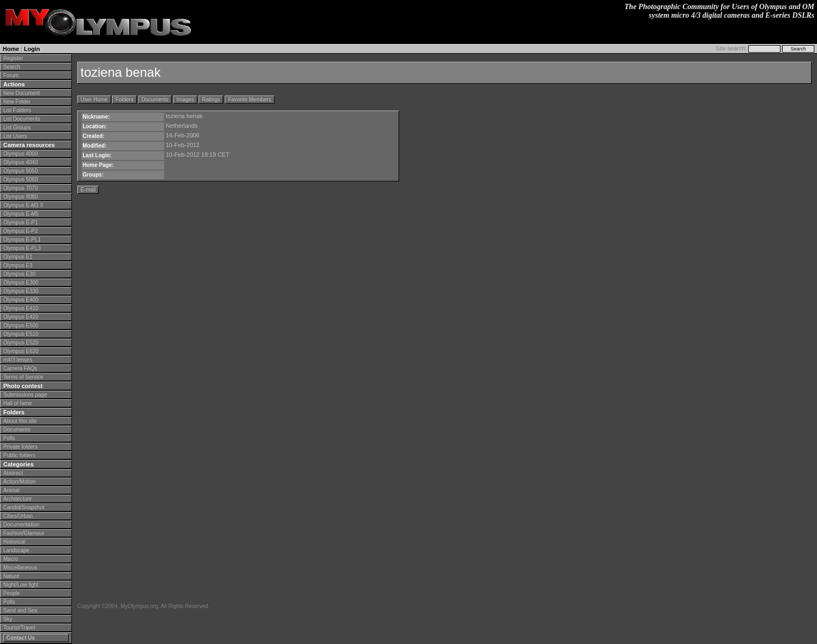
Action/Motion (20, 482)
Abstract (13, 473)
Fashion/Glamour (24, 533)
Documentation (21, 525)
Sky (8, 619)
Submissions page (25, 395)
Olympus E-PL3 (22, 248)
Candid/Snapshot (24, 507)
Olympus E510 (21, 334)
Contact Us (21, 638)
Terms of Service (23, 377)
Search (12, 67)
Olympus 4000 (20, 154)
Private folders (20, 447)
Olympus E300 (21, 283)
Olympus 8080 (20, 197)
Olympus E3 (18, 265)
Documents (17, 430)
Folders (124, 100)
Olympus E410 (21, 308)
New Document (21, 93)
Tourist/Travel (19, 628)
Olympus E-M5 (21, 214)
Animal (12, 490)
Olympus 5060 (20, 180)
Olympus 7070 (20, 188)
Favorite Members (250, 100)
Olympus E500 (21, 325)
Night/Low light (21, 585)
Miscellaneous (20, 568)
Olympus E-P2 (20, 231)
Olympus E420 (21, 317)
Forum (11, 75)
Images (185, 100)
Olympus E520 (21, 343)
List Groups (17, 127)
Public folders (19, 455)
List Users (15, 136)
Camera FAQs (20, 368)
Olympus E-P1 (20, 222)
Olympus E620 (21, 351)
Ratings (211, 100)
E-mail (88, 190)
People (12, 593)
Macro (11, 559)
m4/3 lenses (18, 360)
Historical (14, 542)
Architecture (17, 499)
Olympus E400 (21, 300)
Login (32, 49)
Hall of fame (17, 403)
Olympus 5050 (20, 171)
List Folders (17, 110)
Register (13, 58)
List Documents (22, 119)
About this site (20, 421)
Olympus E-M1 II (23, 205)
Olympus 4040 (20, 162)
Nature (11, 576)
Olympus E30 (19, 274)
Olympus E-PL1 (22, 240)
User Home (94, 100)
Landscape (16, 550)
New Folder (17, 102)
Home (11, 49)
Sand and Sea (20, 610)
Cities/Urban (18, 516)
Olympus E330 (21, 291)
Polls (9, 438)
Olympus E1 (18, 257)
